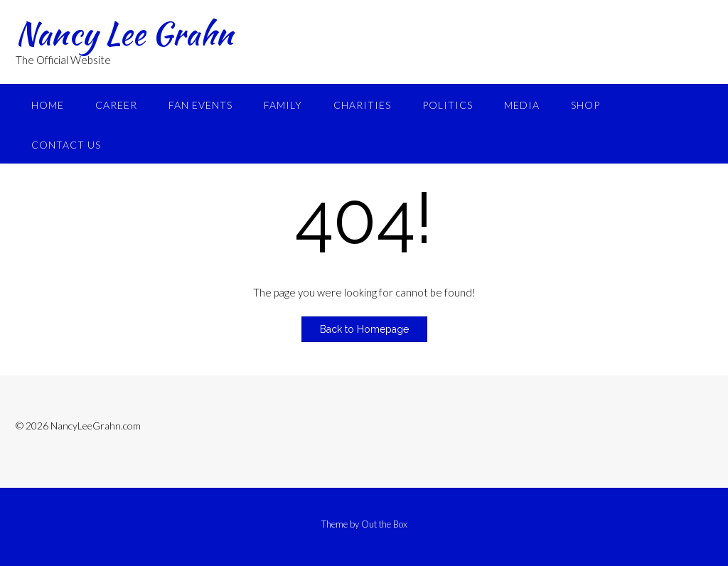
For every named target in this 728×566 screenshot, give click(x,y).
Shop (585, 105)
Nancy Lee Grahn (124, 33)
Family (283, 105)
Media (522, 105)
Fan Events (200, 105)
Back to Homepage (364, 329)
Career (116, 105)
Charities (362, 105)
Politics (448, 105)
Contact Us (66, 145)
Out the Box (384, 524)
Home (48, 105)
